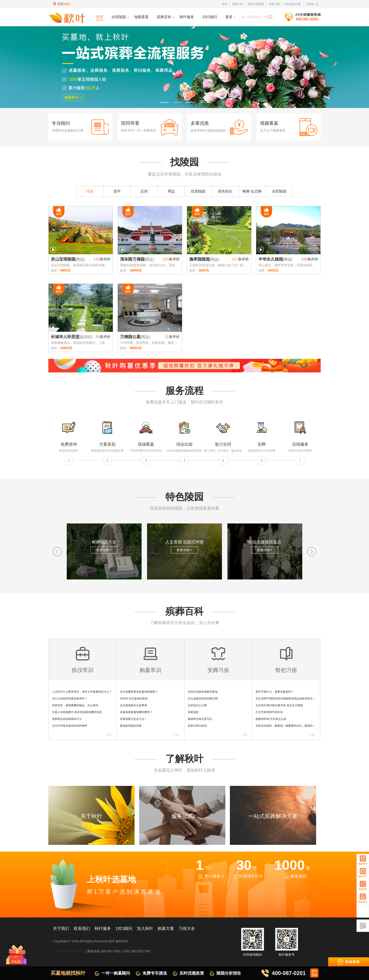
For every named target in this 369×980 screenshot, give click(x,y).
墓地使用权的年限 (131, 726)
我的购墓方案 (293, 4)
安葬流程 (193, 712)
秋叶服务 (103, 929)
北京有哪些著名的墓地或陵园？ (139, 692)
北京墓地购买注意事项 (133, 705)
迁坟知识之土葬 (197, 705)
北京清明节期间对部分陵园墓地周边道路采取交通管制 (288, 699)
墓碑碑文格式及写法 (200, 719)
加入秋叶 (145, 929)
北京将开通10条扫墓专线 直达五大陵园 (279, 705)
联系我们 (82, 929)
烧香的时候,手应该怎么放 (271, 719)
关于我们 (61, 929)
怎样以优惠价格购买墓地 (203, 692)
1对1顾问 (124, 929)
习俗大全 (187, 929)
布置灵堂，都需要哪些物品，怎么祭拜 (75, 705)
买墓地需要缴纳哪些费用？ (136, 712)
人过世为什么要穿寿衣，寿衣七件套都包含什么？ (82, 692)
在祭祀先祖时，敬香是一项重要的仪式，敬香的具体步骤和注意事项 (296, 726)
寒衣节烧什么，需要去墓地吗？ (275, 692)
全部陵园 (279, 191)
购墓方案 (274, 4)
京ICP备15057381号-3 (69, 951)
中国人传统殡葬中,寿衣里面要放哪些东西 (77, 712)
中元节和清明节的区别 (269, 712)
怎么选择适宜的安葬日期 (203, 699)
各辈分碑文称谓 (197, 726)
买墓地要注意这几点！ (133, 719)
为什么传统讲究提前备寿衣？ (70, 699)
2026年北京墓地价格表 (134, 699)
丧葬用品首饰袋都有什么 (67, 719)
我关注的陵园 (256, 4)
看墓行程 (238, 4)
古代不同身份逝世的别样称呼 (70, 726)
